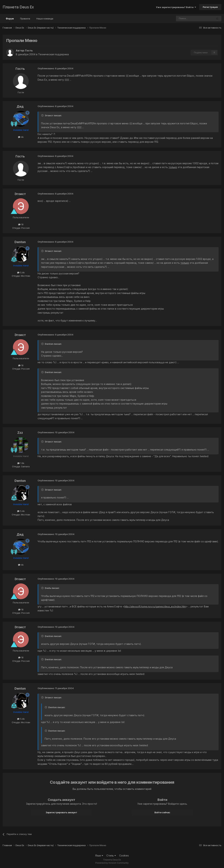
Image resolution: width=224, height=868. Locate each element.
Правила (25, 19)
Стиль (111, 855)
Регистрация (210, 7)
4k (21, 137)
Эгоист (20, 194)
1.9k (21, 463)
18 (21, 224)
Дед (20, 106)
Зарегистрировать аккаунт (61, 812)
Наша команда (45, 19)
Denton (20, 242)
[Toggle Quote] (43, 115)
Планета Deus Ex (18, 7)
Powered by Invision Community (112, 863)
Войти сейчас (162, 812)
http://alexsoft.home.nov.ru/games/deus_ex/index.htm (155, 606)
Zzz (20, 433)
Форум (10, 20)
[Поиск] (185, 19)
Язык (99, 855)
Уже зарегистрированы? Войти (176, 7)
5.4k (21, 272)
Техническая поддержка (53, 54)
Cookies (124, 855)
